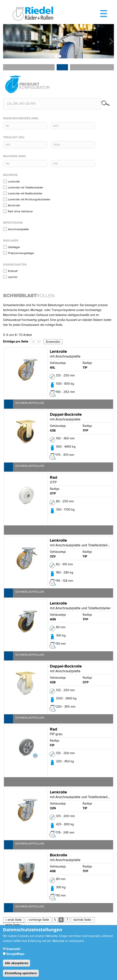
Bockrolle (12, 206)
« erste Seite (13, 920)
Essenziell (13, 951)
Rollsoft (10, 271)
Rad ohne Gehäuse (18, 211)
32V (53, 557)
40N (53, 619)
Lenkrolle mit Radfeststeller (23, 194)
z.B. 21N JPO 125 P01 (21, 104)
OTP (53, 494)
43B (53, 431)
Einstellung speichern (21, 975)
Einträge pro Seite (16, 342)
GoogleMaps (15, 956)
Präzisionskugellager (19, 253)
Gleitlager (12, 247)
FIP (52, 745)
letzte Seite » (14, 925)
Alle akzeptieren (16, 965)
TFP (85, 431)
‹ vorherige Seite (38, 920)
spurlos (10, 277)
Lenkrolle (11, 182)
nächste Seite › (83, 920)
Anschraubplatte (16, 229)
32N (53, 808)
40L (53, 368)
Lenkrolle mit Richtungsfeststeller (27, 200)
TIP (85, 368)
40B (53, 871)
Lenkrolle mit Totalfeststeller (23, 188)
